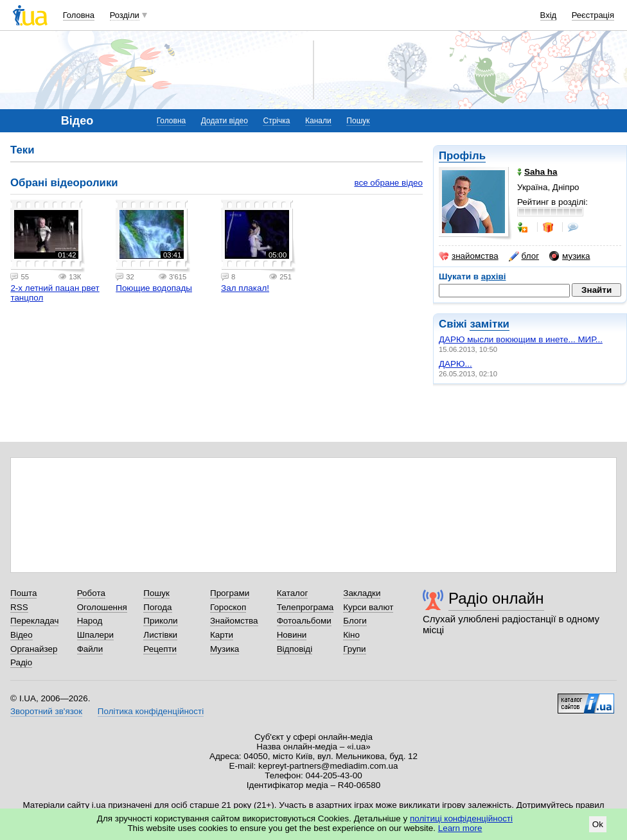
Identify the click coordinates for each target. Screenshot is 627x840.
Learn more (460, 828)
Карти (222, 635)
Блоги (355, 621)
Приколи (160, 621)
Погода (157, 607)
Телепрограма (305, 607)
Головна (79, 15)
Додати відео (225, 121)
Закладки (362, 593)
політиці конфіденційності (461, 818)
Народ (90, 621)
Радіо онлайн (496, 598)
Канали (318, 121)
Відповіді (295, 649)
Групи (354, 649)
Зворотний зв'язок (46, 711)
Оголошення (102, 607)
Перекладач (34, 621)
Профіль (462, 156)
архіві (494, 276)
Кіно (351, 635)
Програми (230, 593)
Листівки (160, 635)
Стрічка (276, 121)
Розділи (125, 15)
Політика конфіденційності (151, 711)
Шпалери (95, 635)
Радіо (21, 662)
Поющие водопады (154, 288)
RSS (19, 607)
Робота (91, 593)
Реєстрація (593, 15)
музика (570, 256)
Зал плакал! (245, 288)
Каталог (293, 593)
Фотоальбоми (304, 621)
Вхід (549, 15)
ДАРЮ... (455, 364)
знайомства (469, 256)
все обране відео (388, 183)
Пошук (358, 121)
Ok (598, 824)
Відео (22, 635)
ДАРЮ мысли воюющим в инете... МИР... (521, 339)
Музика (225, 649)
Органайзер (34, 649)
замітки (490, 324)
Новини (292, 635)
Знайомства (234, 621)
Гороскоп (228, 607)
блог (524, 256)
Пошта (23, 593)
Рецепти (160, 649)
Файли (90, 649)
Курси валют (368, 607)
